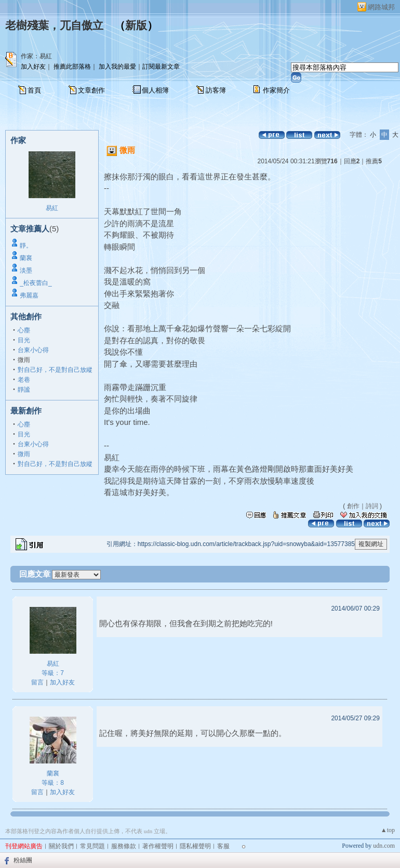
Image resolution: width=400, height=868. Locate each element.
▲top (388, 830)
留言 (37, 682)
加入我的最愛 (117, 67)
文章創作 (91, 90)
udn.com (384, 846)
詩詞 (372, 506)
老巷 (24, 380)
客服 (223, 846)
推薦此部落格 (72, 67)
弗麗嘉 (29, 295)
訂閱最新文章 (161, 67)
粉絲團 (23, 860)
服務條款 (124, 846)
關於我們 (61, 846)
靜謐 (24, 390)
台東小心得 (33, 350)
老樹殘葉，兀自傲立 (54, 25)
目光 (24, 340)
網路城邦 (381, 7)
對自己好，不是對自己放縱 (55, 370)
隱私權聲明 (195, 846)
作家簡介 (276, 90)
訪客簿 (216, 90)
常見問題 (92, 846)
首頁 (34, 90)
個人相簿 (155, 90)
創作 (353, 506)
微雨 (24, 454)
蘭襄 (26, 258)
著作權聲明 (158, 846)
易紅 (52, 208)
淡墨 (26, 270)
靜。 (26, 245)
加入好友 (33, 67)
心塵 (24, 330)
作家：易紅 (36, 56)
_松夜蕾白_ (36, 283)
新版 (136, 25)
